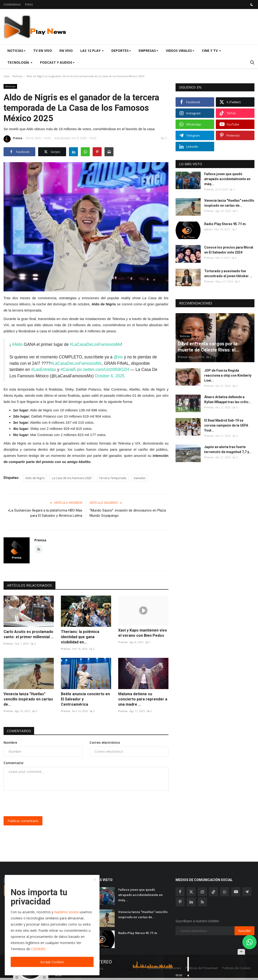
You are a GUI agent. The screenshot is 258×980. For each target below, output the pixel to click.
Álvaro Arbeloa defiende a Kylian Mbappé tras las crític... (228, 399)
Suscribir (244, 930)
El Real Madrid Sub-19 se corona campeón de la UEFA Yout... (226, 425)
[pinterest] (180, 901)
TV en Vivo (43, 51)
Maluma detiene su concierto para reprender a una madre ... (143, 698)
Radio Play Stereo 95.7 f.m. (225, 224)
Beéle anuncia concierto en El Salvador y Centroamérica (85, 698)
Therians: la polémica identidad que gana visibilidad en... (80, 636)
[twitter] (191, 891)
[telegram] (247, 891)
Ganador (140, 477)
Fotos (29, 4)
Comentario (14, 762)
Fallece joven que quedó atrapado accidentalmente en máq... (227, 179)
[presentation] (40, 802)
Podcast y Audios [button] (57, 62)
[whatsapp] (225, 891)
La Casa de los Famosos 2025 (72, 477)
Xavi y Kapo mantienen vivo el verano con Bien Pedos (143, 632)
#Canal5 (68, 369)
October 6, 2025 (110, 375)
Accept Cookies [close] (52, 962)
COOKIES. (38, 949)
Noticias (18, 76)
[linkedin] (191, 901)
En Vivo (66, 51)
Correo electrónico (105, 742)
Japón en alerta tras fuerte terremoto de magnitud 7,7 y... (228, 449)
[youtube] (236, 891)
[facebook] (180, 891)
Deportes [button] (121, 51)
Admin (208, 229)
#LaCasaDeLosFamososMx (95, 344)
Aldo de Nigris (35, 477)
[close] (95, 880)
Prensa (13, 139)
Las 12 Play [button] (92, 51)
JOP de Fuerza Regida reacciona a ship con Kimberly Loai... (228, 375)
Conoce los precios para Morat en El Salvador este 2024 (229, 250)
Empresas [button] (148, 51)
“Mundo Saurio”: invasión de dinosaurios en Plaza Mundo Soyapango (128, 512)
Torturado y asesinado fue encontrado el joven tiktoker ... (228, 274)
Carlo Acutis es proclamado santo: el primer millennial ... (29, 633)
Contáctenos (12, 4)
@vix (118, 357)
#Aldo (17, 344)
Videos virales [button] (180, 51)
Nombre (10, 742)
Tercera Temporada (113, 477)
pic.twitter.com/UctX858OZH (103, 369)
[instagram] (202, 891)
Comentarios (19, 730)
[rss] (202, 901)
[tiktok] (213, 891)
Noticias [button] (16, 51)
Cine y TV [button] (211, 51)
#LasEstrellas (43, 369)
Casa (6, 76)
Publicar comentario (23, 820)
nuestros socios (66, 912)
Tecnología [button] (20, 62)
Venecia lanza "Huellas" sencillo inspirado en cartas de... (28, 698)
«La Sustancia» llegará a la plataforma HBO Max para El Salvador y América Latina (45, 512)
